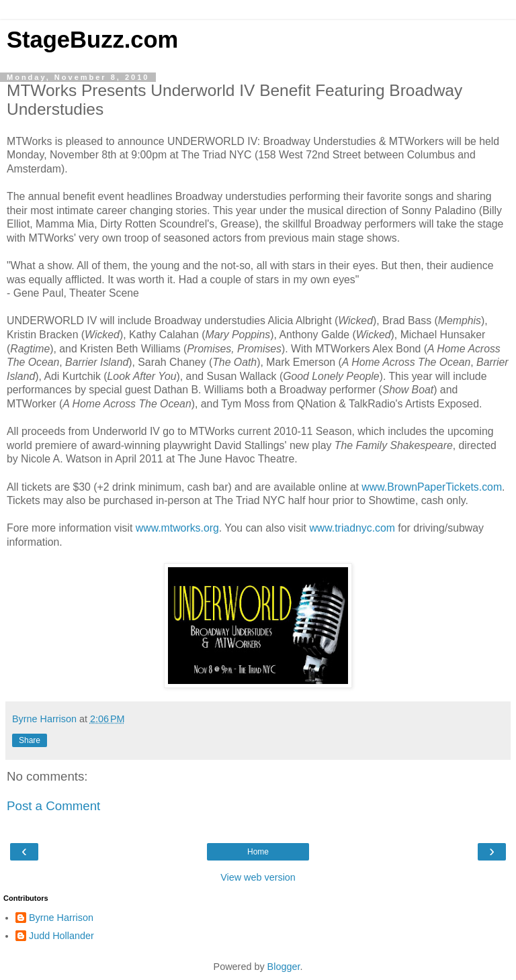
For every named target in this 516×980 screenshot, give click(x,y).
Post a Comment (53, 806)
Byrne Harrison (61, 918)
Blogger (284, 967)
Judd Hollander (61, 936)
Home (258, 852)
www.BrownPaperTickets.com (432, 487)
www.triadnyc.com (352, 528)
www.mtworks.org (177, 528)
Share (30, 740)
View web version (258, 877)
